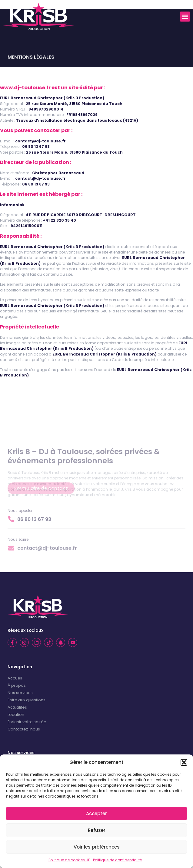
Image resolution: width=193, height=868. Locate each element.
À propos (17, 685)
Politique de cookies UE (69, 860)
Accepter (96, 814)
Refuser (97, 830)
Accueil (15, 678)
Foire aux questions (27, 700)
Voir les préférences (97, 847)
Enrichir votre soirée (27, 722)
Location (16, 715)
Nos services (20, 693)
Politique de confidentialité (117, 860)
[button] (184, 762)
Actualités (17, 707)
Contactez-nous (24, 729)
